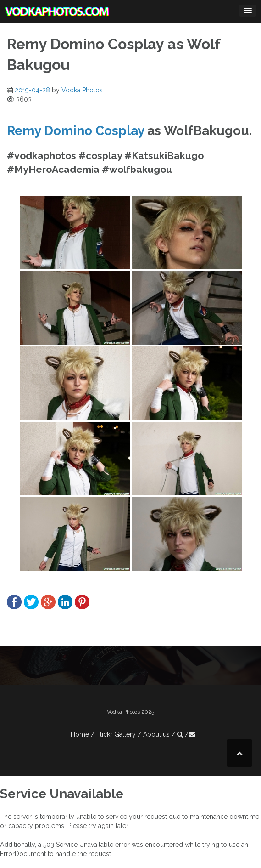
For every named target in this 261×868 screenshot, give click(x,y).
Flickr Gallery (116, 734)
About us (156, 734)
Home (80, 734)
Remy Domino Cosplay (75, 131)
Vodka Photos (82, 90)
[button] (180, 735)
